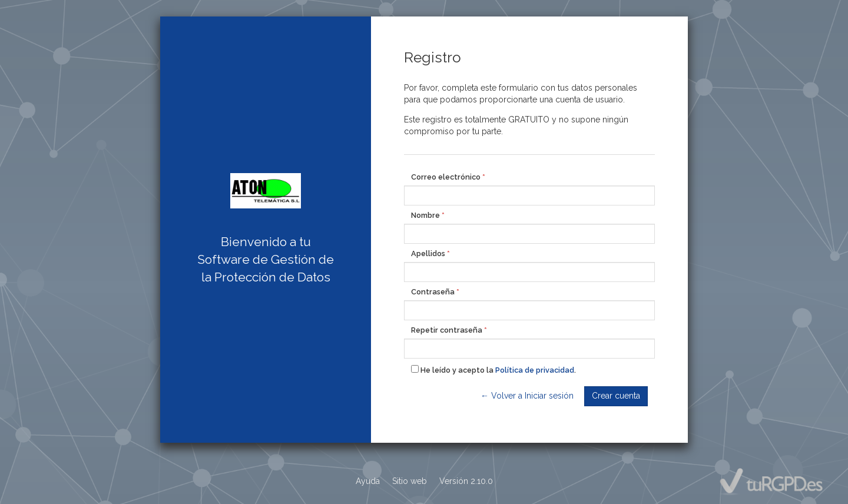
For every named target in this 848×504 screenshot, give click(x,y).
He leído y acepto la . (493, 370)
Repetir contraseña (447, 330)
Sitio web (410, 481)
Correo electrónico (446, 177)
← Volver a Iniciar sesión (527, 396)
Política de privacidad (535, 370)
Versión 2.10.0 (466, 481)
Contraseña (433, 292)
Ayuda (368, 481)
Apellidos (428, 253)
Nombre (425, 215)
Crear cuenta (616, 396)
